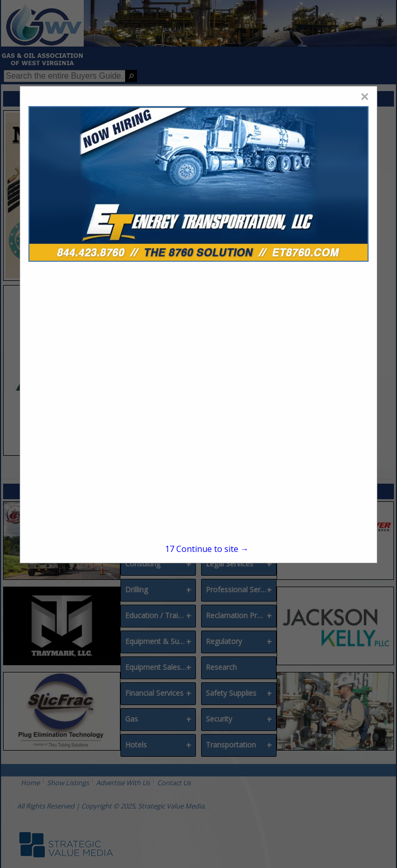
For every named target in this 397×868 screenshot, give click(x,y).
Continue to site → (207, 549)
